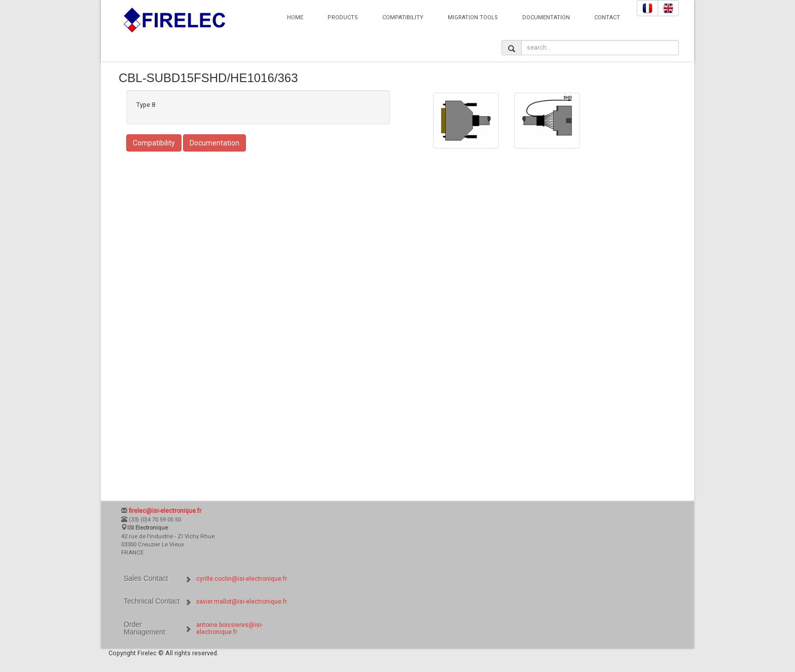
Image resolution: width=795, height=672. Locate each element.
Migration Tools (473, 17)
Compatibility (403, 17)
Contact (607, 17)
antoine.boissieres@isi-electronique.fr (229, 628)
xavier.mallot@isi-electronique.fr (242, 602)
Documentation (546, 17)
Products (343, 17)
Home (295, 17)
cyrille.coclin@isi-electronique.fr (242, 579)
